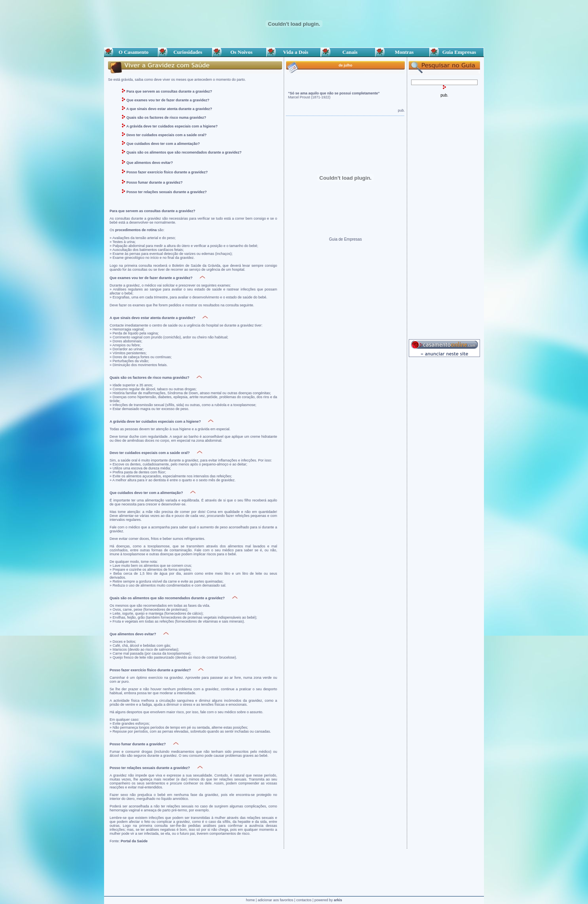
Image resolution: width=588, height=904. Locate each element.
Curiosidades (185, 52)
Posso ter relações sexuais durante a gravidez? (167, 192)
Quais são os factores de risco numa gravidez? (167, 118)
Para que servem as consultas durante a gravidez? (169, 91)
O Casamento (131, 52)
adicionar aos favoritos (275, 900)
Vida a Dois (294, 52)
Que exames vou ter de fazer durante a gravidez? (168, 100)
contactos (304, 900)
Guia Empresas (457, 52)
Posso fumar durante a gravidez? (155, 182)
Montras (402, 52)
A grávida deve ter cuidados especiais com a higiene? (172, 126)
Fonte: (129, 841)
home (250, 900)
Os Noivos (239, 52)
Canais (348, 52)
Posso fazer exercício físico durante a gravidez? (167, 172)
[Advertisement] (444, 216)
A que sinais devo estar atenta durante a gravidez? (169, 109)
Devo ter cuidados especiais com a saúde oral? (167, 135)
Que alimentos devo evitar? (150, 163)
